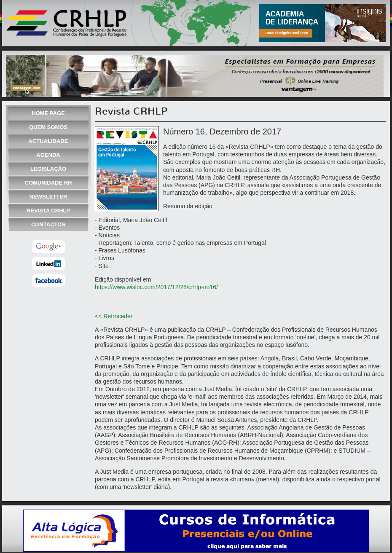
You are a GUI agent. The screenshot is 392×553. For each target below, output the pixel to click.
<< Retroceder (114, 316)
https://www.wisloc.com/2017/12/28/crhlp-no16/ (156, 287)
